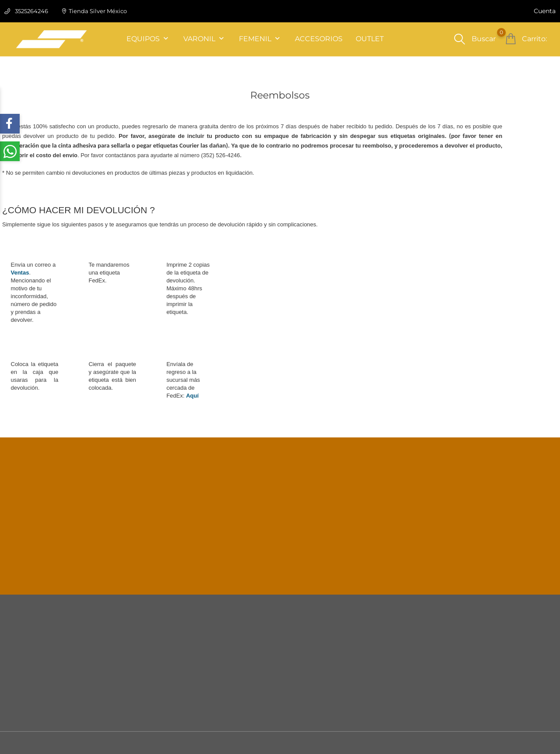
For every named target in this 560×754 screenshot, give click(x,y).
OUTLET (370, 39)
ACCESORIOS (319, 39)
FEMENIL (260, 39)
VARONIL (205, 39)
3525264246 (31, 11)
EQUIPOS (148, 39)
